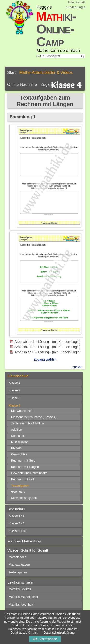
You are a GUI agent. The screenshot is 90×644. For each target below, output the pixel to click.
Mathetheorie (18, 557)
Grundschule (18, 376)
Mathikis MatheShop (24, 541)
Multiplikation (20, 442)
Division (16, 448)
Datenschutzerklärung (59, 633)
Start (11, 73)
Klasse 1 (14, 383)
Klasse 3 (14, 398)
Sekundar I (16, 509)
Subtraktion (19, 436)
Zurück (77, 367)
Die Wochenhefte (23, 411)
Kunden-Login (75, 7)
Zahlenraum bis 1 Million (27, 423)
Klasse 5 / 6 (17, 516)
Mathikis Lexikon (20, 589)
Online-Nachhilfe (22, 85)
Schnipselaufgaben (24, 498)
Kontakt (80, 2)
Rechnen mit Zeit (22, 479)
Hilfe (71, 2)
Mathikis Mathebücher (23, 597)
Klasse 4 (14, 406)
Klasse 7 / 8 (17, 523)
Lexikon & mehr (20, 582)
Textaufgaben (20, 486)
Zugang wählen (45, 359)
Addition (17, 430)
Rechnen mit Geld (23, 461)
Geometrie (18, 492)
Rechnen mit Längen (25, 467)
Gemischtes (19, 454)
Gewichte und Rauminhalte (29, 473)
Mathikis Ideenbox (21, 605)
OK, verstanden (45, 639)
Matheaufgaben (19, 565)
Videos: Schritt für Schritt (28, 550)
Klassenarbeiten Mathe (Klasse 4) (34, 417)
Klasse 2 (14, 390)
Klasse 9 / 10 (17, 531)
